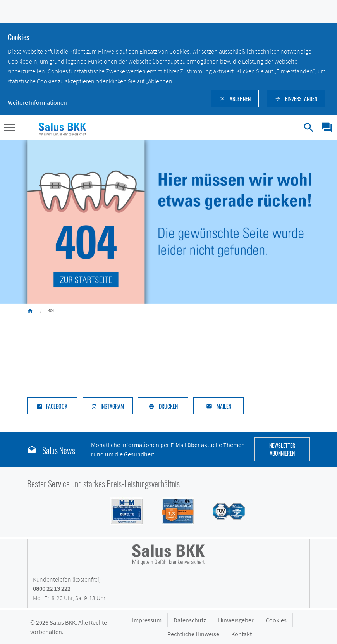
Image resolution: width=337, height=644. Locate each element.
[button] (10, 128)
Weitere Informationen (37, 102)
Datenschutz (190, 620)
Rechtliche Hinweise (193, 634)
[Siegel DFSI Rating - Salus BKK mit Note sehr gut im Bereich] (173, 511)
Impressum (147, 620)
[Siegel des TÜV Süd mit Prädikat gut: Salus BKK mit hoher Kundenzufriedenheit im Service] (224, 511)
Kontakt (242, 634)
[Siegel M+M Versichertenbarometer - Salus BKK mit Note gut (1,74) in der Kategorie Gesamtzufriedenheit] (122, 511)
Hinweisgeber (236, 620)
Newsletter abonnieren (282, 449)
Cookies (276, 620)
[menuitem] (324, 128)
